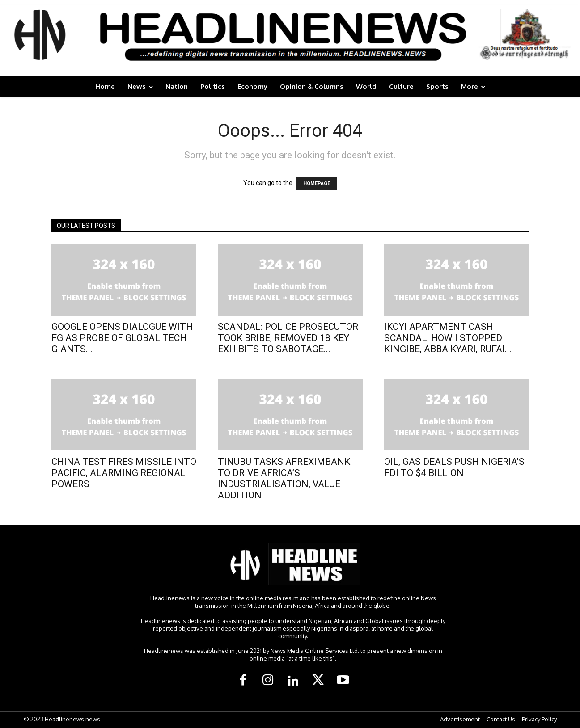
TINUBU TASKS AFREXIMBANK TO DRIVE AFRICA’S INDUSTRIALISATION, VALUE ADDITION (284, 478)
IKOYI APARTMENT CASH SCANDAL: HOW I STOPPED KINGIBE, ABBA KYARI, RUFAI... (448, 338)
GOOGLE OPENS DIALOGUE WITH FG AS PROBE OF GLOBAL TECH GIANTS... (122, 338)
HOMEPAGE (317, 183)
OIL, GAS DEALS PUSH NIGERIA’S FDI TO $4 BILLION (454, 467)
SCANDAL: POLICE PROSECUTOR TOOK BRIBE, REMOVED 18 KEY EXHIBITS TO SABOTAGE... (288, 338)
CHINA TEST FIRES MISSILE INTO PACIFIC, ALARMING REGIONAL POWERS (124, 473)
